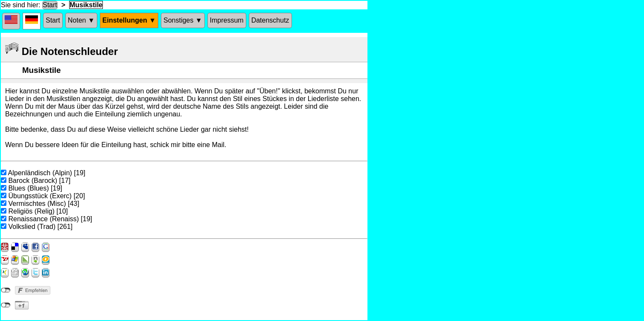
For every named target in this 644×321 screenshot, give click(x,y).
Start (50, 5)
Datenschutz (270, 20)
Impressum (227, 20)
